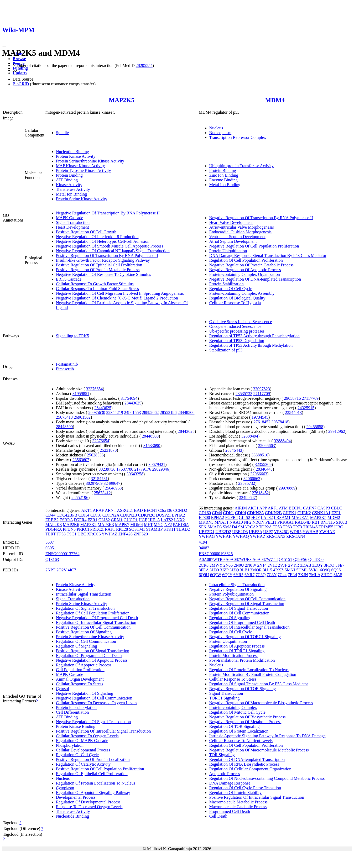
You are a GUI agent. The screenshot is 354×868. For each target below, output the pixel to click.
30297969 (94, 483)
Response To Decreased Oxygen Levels (89, 807)
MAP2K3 (54, 525)
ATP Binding (67, 180)
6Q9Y (227, 575)
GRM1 (117, 520)
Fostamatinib (67, 364)
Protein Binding (69, 175)
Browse (19, 59)
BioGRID (21, 84)
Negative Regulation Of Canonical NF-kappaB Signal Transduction (113, 251)
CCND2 (180, 510)
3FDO (329, 565)
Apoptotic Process (225, 774)
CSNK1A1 (321, 513)
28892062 (150, 412)
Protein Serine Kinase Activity (82, 199)
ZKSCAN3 (276, 536)
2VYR (294, 565)
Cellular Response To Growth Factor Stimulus (95, 284)
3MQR (256, 570)
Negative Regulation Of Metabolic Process (245, 722)
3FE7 (340, 565)
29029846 (161, 469)
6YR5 (238, 575)
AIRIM (241, 508)
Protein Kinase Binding (76, 726)
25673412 (102, 493)
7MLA (315, 575)
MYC (159, 525)
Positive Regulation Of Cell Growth (86, 232)
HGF (143, 520)
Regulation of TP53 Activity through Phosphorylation (254, 336)
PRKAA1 (285, 522)
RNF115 (328, 522)
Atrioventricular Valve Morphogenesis (242, 227)
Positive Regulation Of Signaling (84, 632)
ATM (283, 508)
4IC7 (72, 570)
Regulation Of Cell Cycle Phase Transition (245, 788)
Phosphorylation (70, 745)
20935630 (97, 412)
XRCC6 (94, 534)
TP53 (61, 534)
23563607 (81, 460)
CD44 (50, 515)
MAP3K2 (88, 525)
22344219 (114, 412)
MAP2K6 (71, 525)
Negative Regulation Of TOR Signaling (243, 689)
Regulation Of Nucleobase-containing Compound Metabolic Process (267, 778)
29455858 (315, 427)
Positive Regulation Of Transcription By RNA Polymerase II (107, 256)
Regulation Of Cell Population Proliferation (246, 260)
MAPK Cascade (70, 218)
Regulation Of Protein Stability (236, 793)
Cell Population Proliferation (80, 670)
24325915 (306, 408)
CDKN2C (147, 515)
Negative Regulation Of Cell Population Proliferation (254, 246)
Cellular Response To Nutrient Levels (241, 741)
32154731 (99, 479)
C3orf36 (165, 510)
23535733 (244, 394)
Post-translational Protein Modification (242, 660)
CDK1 (228, 513)
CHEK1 (290, 513)
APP (263, 508)
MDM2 (334, 517)
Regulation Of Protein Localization (239, 731)
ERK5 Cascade (69, 279)
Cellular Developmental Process (83, 750)
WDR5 (296, 532)
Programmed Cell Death (230, 811)
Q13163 (52, 559)
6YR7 (249, 575)
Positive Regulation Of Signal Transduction (93, 651)
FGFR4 (80, 520)
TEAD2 (183, 529)
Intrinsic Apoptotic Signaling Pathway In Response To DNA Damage (267, 736)
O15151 (285, 559)
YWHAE (327, 532)
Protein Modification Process (234, 656)
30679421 (157, 464)
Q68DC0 (316, 559)
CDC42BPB (67, 515)
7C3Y (272, 575)
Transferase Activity (73, 189)
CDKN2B (129, 515)
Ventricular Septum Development (237, 237)
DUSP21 (163, 515)
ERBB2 (52, 520)
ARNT (110, 510)
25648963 (113, 488)
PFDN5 (69, 529)
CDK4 (84, 515)
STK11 (170, 529)
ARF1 (273, 508)
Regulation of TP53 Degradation (237, 341)
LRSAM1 (282, 517)
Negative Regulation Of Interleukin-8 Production (97, 237)
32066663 (267, 446)
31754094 (129, 398)
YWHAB (310, 532)
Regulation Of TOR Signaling (235, 726)
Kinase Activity (69, 185)
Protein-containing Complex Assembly (242, 293)
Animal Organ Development (80, 679)
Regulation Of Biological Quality (237, 298)
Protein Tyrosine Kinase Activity (84, 170)
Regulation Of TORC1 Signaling (237, 651)
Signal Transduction (73, 222)
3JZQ (234, 570)
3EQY (317, 565)
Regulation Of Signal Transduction (85, 608)
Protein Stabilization (227, 284)
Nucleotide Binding (72, 152)
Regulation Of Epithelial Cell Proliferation (92, 774)
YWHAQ (241, 536)
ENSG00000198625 (216, 554)
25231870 (108, 450)
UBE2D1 (207, 532)
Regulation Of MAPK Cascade (82, 741)
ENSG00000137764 (63, 554)
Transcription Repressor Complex (238, 137)
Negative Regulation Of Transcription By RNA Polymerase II (108, 213)
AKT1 (87, 510)
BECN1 (151, 510)
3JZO (214, 570)
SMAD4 (230, 527)
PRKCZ (97, 529)
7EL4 (293, 575)
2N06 (228, 565)
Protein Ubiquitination (228, 251)
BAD (138, 510)
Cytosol (63, 689)
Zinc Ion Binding (224, 175)
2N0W (251, 565)
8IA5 (338, 575)
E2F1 (336, 513)
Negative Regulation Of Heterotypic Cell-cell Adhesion (103, 241)
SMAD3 (215, 527)
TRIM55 (326, 527)
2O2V (62, 570)
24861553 (132, 412)
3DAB (306, 565)
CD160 (205, 513)
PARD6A (181, 525)
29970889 (287, 488)
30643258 (135, 474)
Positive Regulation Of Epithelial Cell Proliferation (99, 265)
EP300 (204, 517)
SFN (203, 527)
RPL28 (122, 529)
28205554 (144, 65)
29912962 (337, 431)
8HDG (327, 575)
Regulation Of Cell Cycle (231, 289)
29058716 (292, 398)
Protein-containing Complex (233, 707)
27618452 (262, 422)
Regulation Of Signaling (76, 646)
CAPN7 (310, 508)
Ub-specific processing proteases (237, 331)
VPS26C (281, 532)
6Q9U (204, 575)
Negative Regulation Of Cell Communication (94, 698)
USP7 (268, 532)
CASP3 (324, 508)
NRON (258, 522)
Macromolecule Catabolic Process (238, 807)
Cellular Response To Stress (79, 684)
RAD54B (303, 522)
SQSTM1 (137, 529)
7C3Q (261, 575)
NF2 (168, 525)
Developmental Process (76, 797)
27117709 (262, 394)
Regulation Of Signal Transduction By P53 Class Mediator (259, 684)
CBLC (337, 508)
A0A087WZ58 (265, 559)
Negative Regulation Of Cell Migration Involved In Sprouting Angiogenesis (120, 293)
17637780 (125, 469)
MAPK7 (122, 525)
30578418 (280, 422)
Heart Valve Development (231, 222)
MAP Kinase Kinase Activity (80, 166)
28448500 (186, 412)
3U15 (268, 570)
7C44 (282, 575)
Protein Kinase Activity (76, 156)
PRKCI (83, 529)
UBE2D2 (223, 532)
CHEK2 (304, 513)
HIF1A (154, 520)
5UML (302, 570)
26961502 (82, 417)
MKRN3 (206, 522)
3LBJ (245, 570)
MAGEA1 (300, 517)
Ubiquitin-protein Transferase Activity (241, 166)
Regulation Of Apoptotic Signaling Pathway (93, 793)
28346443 (234, 450)
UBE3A (255, 532)
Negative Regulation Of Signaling (85, 693)
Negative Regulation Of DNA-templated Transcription (255, 279)
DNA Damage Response (230, 783)
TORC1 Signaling (225, 698)
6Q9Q (325, 570)
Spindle (62, 133)
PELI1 (271, 522)
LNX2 (179, 520)
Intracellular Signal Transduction (84, 594)
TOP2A (265, 527)
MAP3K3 (106, 525)
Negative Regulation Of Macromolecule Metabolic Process (259, 750)
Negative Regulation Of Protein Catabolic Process (251, 265)
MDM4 (275, 100)
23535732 (247, 483)
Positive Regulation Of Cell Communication (93, 627)
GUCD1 (131, 520)
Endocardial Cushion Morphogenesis (240, 232)
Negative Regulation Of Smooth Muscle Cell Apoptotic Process (110, 246)
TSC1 (72, 534)
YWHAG (207, 536)
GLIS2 (104, 520)
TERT (51, 534)
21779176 (143, 469)
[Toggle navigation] (4, 46)
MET (148, 525)
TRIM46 (310, 527)
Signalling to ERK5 (72, 336)
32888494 (250, 436)
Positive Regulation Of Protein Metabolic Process (98, 270)
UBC (82, 534)
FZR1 (92, 520)
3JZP (224, 570)
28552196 (168, 412)
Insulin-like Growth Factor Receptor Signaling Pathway (103, 260)
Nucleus (216, 128)
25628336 (95, 455)
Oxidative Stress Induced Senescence (241, 322)
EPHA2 (179, 515)
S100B (342, 522)
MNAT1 (222, 522)
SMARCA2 (248, 527)
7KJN (303, 575)
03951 (51, 548)
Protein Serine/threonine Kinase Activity (90, 161)
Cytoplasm (65, 788)
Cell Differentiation (72, 712)
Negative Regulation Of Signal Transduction (93, 722)
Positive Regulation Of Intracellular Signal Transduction (103, 731)
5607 (50, 542)
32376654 (95, 389)
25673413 (64, 417)
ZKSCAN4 (296, 536)
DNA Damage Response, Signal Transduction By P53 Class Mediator (268, 256)
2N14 (262, 565)
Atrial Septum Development (233, 241)
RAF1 (110, 529)
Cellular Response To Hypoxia (235, 303)
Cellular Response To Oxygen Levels (87, 736)
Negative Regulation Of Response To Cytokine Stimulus (103, 274)
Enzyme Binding (223, 180)
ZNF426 (126, 534)
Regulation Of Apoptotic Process (84, 665)
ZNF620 (141, 534)
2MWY (216, 565)
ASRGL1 (125, 510)
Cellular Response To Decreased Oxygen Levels (97, 703)
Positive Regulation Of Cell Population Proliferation (100, 769)
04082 (204, 548)
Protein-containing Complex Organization (245, 274)
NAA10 (236, 522)
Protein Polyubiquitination (231, 594)
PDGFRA (54, 529)
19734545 (260, 417)
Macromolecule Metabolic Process (238, 802)
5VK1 (314, 570)
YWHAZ (110, 534)
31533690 (152, 446)
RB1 (316, 522)
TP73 (297, 527)
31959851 (81, 394)
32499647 (112, 483)
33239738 (107, 469)
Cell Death (218, 816)
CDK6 (96, 515)
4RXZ (278, 570)
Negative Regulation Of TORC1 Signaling (245, 637)
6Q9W (216, 575)
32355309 (263, 464)
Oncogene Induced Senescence (235, 326)
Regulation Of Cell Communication (86, 641)
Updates (20, 73)
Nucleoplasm (220, 133)
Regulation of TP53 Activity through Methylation (251, 345)
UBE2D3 (240, 532)
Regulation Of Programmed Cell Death (89, 656)
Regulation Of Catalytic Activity (83, 764)
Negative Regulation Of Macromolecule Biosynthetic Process (261, 703)
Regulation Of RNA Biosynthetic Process (244, 764)
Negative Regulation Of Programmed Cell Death (97, 618)
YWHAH (224, 536)
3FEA (204, 570)
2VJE (272, 565)
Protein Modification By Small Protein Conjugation (253, 674)
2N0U (239, 565)
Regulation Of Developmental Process (88, 802)
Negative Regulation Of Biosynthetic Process (248, 717)
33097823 (262, 389)
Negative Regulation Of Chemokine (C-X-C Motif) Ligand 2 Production (117, 298)
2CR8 (204, 565)
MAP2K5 (121, 100)
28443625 (133, 403)
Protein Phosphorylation (76, 707)
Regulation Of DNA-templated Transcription (247, 759)
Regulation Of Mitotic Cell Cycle (237, 712)
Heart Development (72, 227)
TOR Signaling (222, 755)
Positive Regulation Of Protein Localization (93, 759)
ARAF (98, 510)
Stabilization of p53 (226, 350)
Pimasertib (65, 369)
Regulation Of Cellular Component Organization (250, 769)
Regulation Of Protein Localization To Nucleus (96, 783)
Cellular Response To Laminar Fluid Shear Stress (97, 289)
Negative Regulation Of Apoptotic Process (245, 270)
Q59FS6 (300, 559)
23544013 (293, 412)
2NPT (50, 570)
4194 (203, 542)
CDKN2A (111, 515)
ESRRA (66, 520)
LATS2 (167, 520)
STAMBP (154, 529)
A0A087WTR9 (212, 559)
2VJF (283, 565)
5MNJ (290, 570)
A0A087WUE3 (239, 559)
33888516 (260, 455)
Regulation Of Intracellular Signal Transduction (96, 622)
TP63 (287, 527)
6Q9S (336, 570)
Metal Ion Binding (71, 194)
